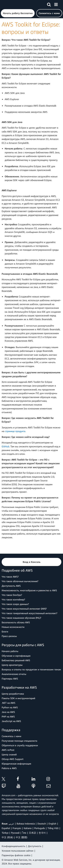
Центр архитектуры (12, 665)
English (52, 824)
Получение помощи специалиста (19, 741)
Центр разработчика (13, 694)
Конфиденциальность (13, 846)
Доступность (35, 846)
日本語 (32, 833)
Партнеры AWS (10, 679)
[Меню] (56, 4)
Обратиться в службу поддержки (20, 745)
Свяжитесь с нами (11, 736)
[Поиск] (49, 4)
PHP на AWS (8, 717)
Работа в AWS (9, 768)
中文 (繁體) (22, 837)
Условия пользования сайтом (18, 851)
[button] (18, 13)
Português (40, 828)
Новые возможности (13, 627)
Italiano (28, 828)
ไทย (24, 833)
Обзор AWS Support (13, 759)
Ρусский (15, 833)
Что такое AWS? (10, 577)
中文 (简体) (7, 837)
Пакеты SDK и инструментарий (18, 698)
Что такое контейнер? (13, 599)
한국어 (42, 833)
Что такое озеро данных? (15, 604)
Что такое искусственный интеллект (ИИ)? (24, 609)
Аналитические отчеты (14, 674)
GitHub (5, 446)
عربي (11, 824)
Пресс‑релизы (9, 636)
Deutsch (42, 824)
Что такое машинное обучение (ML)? (21, 618)
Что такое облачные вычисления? (20, 581)
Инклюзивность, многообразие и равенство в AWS (29, 590)
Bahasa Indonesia (26, 824)
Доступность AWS (11, 586)
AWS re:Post (8, 750)
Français (17, 828)
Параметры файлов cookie (16, 855)
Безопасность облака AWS (16, 622)
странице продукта (15, 431)
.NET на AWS (8, 703)
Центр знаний (9, 754)
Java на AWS (8, 712)
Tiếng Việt (53, 828)
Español (6, 828)
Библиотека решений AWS (16, 660)
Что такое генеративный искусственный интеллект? (29, 613)
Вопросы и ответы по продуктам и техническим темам (31, 669)
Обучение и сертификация (16, 656)
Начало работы (10, 651)
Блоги (5, 631)
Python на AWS (10, 707)
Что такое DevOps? (12, 595)
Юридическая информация (16, 764)
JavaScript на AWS (11, 721)
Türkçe (5, 833)
